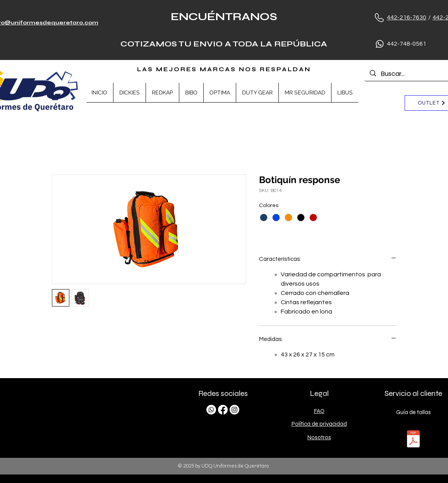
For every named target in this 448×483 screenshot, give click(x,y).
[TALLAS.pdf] (413, 440)
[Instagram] (234, 410)
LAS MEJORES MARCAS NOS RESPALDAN (224, 69)
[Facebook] (223, 410)
